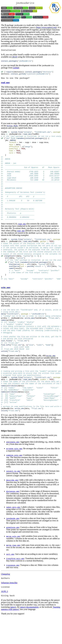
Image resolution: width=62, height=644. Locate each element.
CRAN (14, 58)
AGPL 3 (4, 618)
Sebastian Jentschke (9, 609)
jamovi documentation (29, 634)
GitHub (16, 69)
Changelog (5, 600)
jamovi (13, 634)
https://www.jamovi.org (46, 28)
